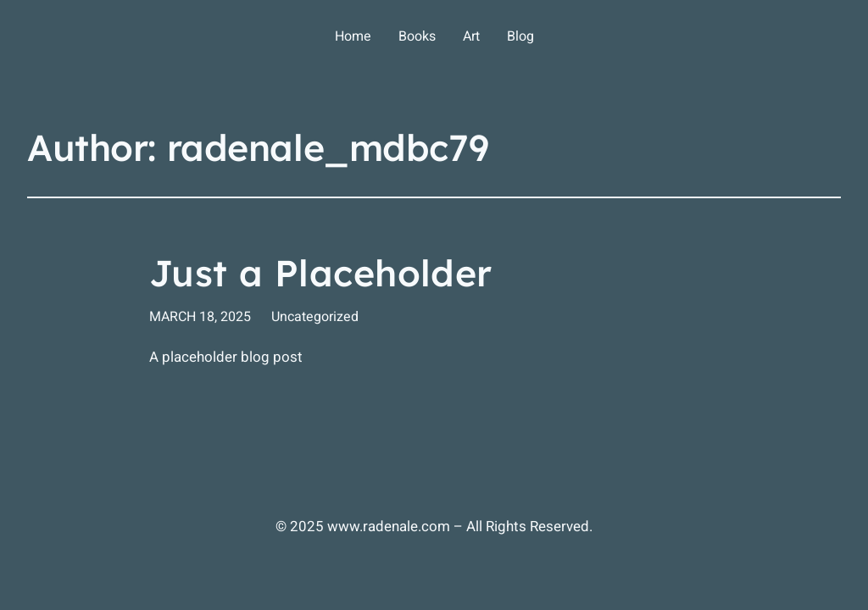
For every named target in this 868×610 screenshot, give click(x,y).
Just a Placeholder (321, 274)
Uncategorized (315, 317)
